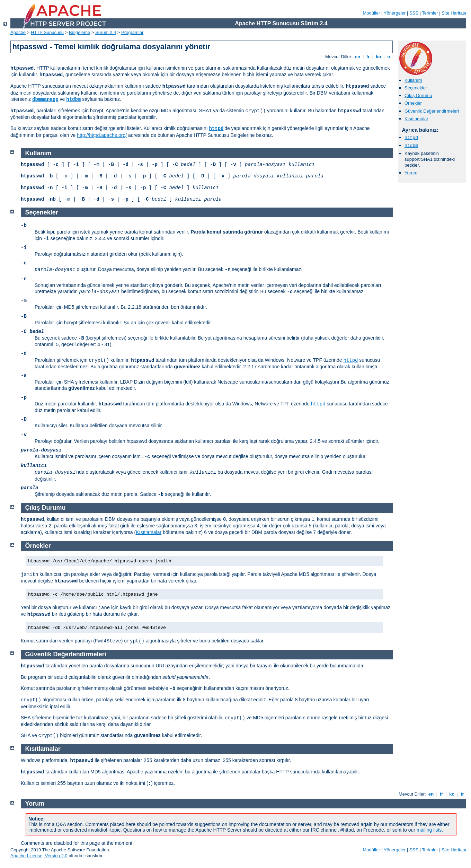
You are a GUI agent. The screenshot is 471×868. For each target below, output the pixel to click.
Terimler (430, 13)
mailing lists (429, 830)
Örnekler (413, 103)
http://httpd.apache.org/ (102, 135)
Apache (18, 32)
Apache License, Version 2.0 (39, 856)
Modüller (372, 13)
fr (368, 57)
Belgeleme (79, 32)
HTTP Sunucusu (47, 32)
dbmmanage (45, 99)
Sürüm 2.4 (106, 32)
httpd (216, 129)
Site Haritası (454, 13)
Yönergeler (395, 13)
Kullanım (413, 80)
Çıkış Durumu (418, 95)
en (357, 57)
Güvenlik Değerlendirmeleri (432, 111)
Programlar (132, 32)
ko (379, 57)
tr (389, 57)
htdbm (73, 99)
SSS (414, 13)
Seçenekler (416, 88)
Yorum (411, 173)
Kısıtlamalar (416, 119)
